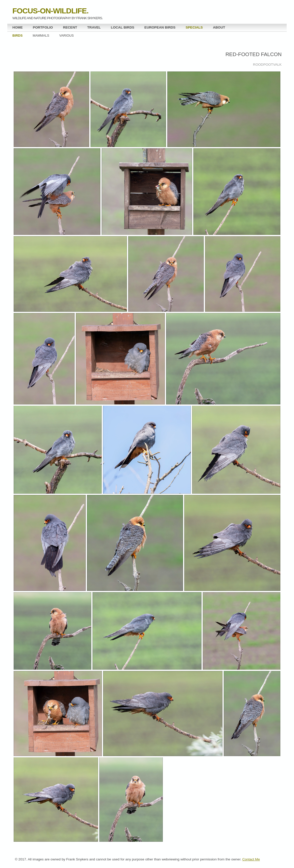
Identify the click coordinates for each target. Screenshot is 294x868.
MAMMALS (41, 35)
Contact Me (251, 859)
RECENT (70, 27)
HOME (18, 27)
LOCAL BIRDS (122, 27)
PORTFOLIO (43, 27)
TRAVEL (94, 27)
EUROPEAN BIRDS (160, 27)
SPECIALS (194, 27)
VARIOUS (67, 35)
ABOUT (219, 27)
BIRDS (17, 35)
